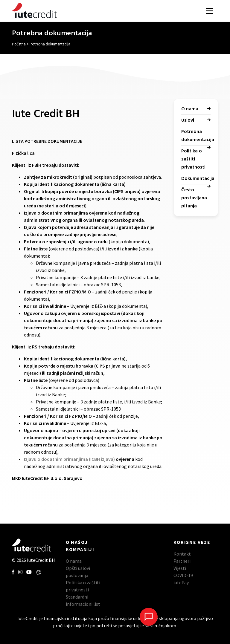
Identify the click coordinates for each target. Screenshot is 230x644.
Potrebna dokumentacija (198, 136)
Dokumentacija (198, 179)
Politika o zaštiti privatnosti (193, 159)
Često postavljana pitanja (194, 198)
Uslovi (188, 120)
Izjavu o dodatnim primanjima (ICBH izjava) (69, 459)
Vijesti (180, 568)
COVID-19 (183, 575)
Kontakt (182, 554)
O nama (190, 109)
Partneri (182, 561)
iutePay (181, 582)
